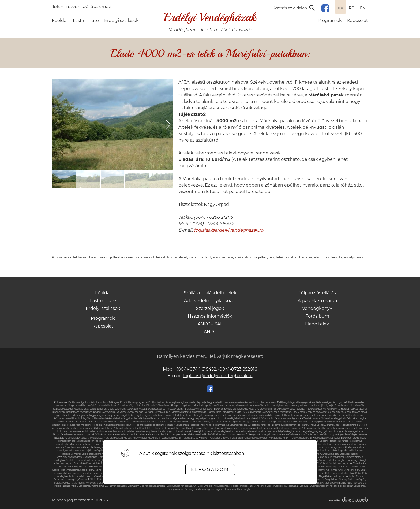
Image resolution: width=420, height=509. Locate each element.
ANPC (210, 332)
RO (352, 8)
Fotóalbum (317, 316)
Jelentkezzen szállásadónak (82, 7)
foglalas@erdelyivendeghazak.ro (229, 230)
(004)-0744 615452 (196, 369)
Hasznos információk (210, 316)
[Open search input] (294, 8)
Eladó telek (317, 324)
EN (363, 8)
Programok (330, 21)
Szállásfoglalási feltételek (210, 293)
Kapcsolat (358, 21)
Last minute (86, 21)
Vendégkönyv (317, 308)
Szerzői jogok (210, 308)
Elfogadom (210, 469)
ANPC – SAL (210, 324)
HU (340, 8)
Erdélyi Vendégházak (210, 17)
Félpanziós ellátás (317, 293)
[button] (168, 124)
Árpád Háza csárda (317, 301)
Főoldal (60, 21)
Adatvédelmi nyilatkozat (210, 301)
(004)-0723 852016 (238, 369)
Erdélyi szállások (121, 21)
